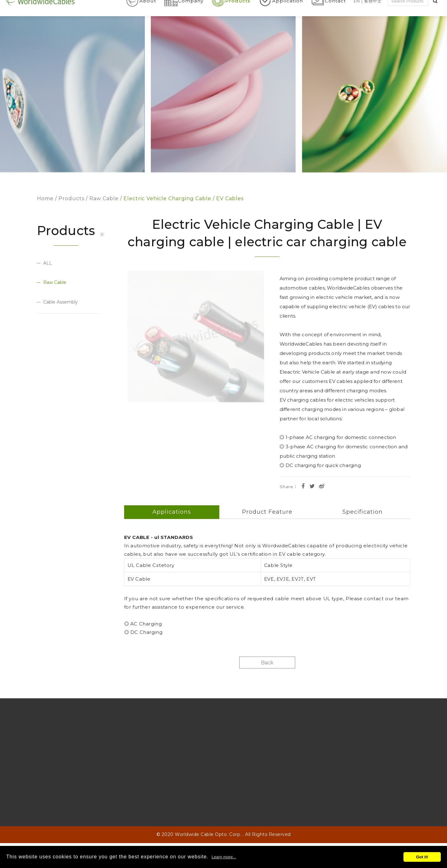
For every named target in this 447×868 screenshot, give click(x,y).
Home (45, 198)
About (148, 15)
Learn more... (224, 857)
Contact (335, 15)
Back (267, 663)
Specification (363, 512)
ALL (48, 263)
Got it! (422, 857)
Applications (172, 512)
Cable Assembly (61, 302)
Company (191, 15)
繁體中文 (373, 15)
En (357, 15)
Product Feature (267, 512)
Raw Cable (104, 198)
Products (238, 15)
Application (288, 15)
